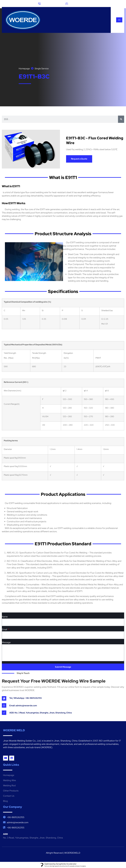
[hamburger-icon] (119, 20)
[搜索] (121, 119)
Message (6, 643)
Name (5, 617)
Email (5, 630)
